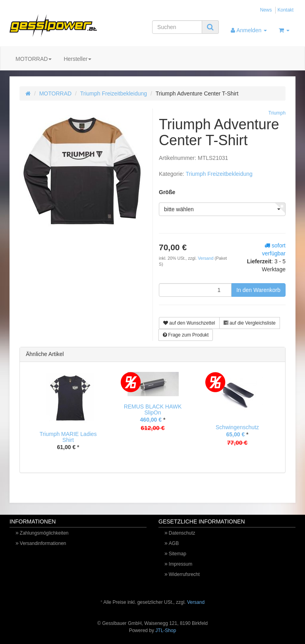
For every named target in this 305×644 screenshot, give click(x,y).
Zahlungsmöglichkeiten (44, 533)
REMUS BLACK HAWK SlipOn (153, 410)
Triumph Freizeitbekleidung (114, 93)
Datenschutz (182, 533)
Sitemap (178, 554)
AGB (174, 543)
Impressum (180, 564)
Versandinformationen (43, 543)
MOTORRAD (34, 59)
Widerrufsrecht (184, 574)
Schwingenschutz (237, 427)
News (266, 10)
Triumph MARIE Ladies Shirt (68, 437)
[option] (68, 417)
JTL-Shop (166, 630)
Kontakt (286, 10)
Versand (206, 258)
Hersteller (77, 59)
